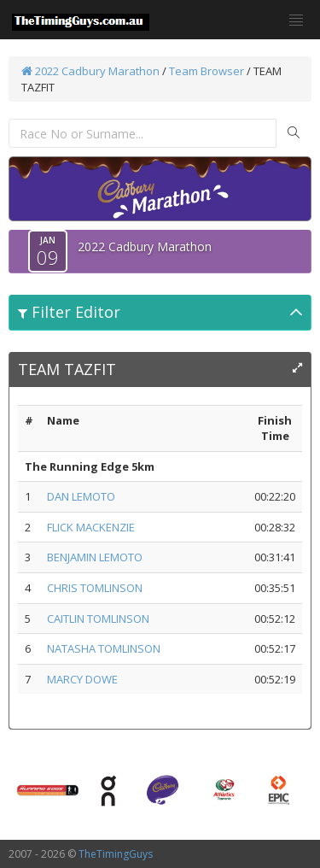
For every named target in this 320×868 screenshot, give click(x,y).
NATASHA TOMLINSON (104, 648)
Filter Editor (69, 312)
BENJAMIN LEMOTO (95, 557)
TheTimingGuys (116, 854)
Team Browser (207, 71)
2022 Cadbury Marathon (90, 71)
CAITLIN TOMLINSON (98, 619)
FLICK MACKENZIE (91, 527)
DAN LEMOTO (81, 496)
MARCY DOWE (82, 679)
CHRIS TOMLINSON (95, 588)
